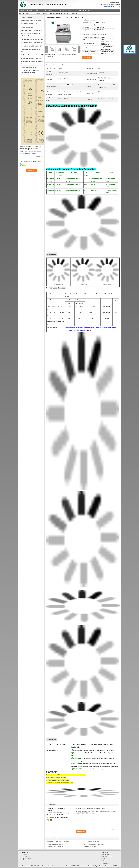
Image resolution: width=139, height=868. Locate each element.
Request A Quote (107, 857)
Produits (27, 13)
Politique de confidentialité (29, 866)
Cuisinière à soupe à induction (30, 43)
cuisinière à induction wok (92, 842)
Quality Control (59, 10)
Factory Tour (48, 10)
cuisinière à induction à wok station (94, 844)
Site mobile (106, 863)
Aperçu (21, 13)
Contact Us (70, 10)
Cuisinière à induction (28, 24)
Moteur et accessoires (28, 67)
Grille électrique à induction (29, 20)
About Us (38, 10)
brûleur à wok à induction (56, 847)
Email (119, 5)
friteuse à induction (27, 27)
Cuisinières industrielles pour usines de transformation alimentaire (30, 73)
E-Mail (104, 859)
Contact (88, 57)
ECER (115, 866)
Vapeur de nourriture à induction (31, 49)
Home (22, 10)
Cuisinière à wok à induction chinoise (59, 842)
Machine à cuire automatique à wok (32, 62)
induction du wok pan (90, 847)
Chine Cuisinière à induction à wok (48, 866)
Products (30, 10)
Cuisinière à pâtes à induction (30, 46)
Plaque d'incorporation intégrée (31, 39)
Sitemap (105, 861)
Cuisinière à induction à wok (39, 13)
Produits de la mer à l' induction (31, 55)
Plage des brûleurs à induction (30, 30)
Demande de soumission (108, 5)
